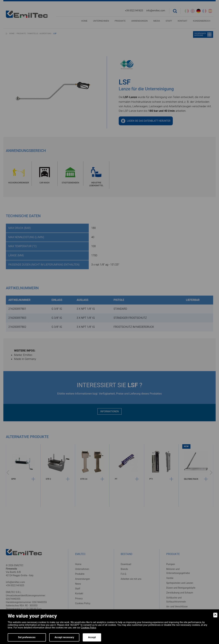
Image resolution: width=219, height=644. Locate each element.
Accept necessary (64, 637)
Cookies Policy (88, 628)
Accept (92, 637)
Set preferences (27, 637)
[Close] (215, 615)
